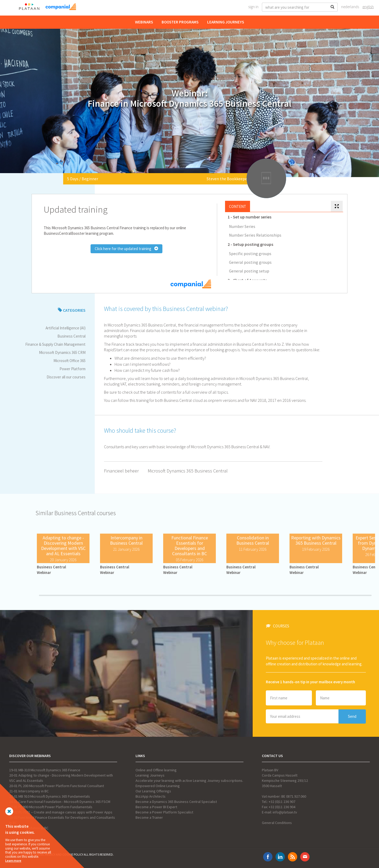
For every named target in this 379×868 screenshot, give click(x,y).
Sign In (253, 7)
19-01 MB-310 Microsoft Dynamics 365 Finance (45, 770)
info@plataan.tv (285, 812)
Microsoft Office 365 (69, 361)
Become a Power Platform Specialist (164, 812)
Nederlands (350, 7)
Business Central (71, 336)
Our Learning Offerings (153, 791)
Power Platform (73, 369)
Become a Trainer (149, 817)
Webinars (144, 22)
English (368, 7)
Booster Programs (180, 22)
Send (352, 716)
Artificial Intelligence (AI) (66, 328)
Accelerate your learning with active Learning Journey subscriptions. (189, 781)
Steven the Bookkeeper (228, 179)
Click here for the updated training (126, 249)
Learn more (13, 860)
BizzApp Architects (151, 796)
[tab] (337, 206)
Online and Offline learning (156, 770)
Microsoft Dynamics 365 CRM (62, 352)
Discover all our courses (66, 377)
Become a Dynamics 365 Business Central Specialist (176, 802)
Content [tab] (238, 206)
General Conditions (277, 823)
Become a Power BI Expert (156, 807)
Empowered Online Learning (158, 786)
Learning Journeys (226, 22)
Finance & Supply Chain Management (55, 344)
